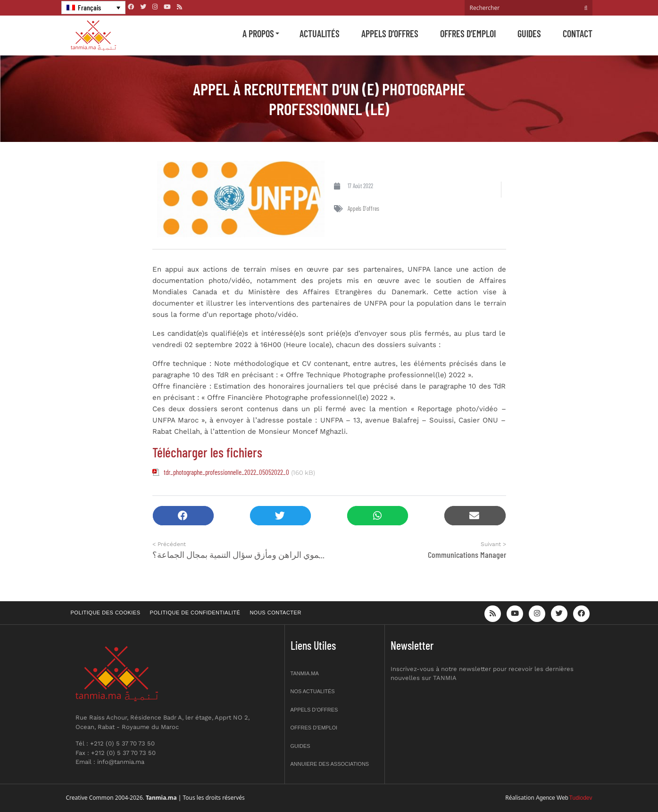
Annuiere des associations (330, 764)
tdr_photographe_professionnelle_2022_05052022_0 (226, 472)
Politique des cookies (106, 613)
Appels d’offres (390, 33)
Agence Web (552, 798)
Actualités (320, 33)
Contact (578, 33)
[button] (183, 516)
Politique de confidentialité (195, 613)
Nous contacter (275, 613)
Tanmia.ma (305, 673)
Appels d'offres (363, 208)
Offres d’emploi (468, 33)
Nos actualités (313, 691)
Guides (529, 33)
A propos (258, 33)
